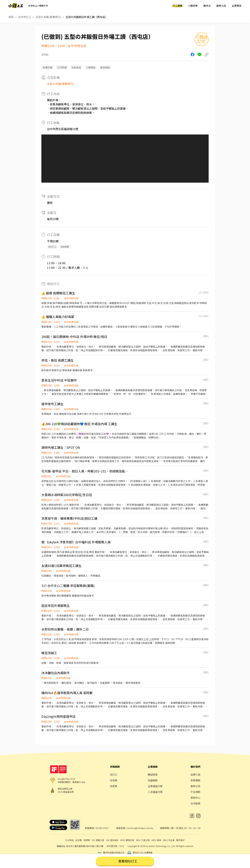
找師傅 (87, 840)
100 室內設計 (112, 840)
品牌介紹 (195, 774)
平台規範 (195, 792)
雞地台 (207, 6)
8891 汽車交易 (143, 840)
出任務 (79, 840)
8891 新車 (156, 840)
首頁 (11, 17)
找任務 (114, 780)
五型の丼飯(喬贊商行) (48, 17)
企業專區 (237, 6)
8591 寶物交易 (127, 840)
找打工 (114, 774)
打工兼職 (177, 6)
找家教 (114, 786)
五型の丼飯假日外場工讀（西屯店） (87, 17)
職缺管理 (153, 774)
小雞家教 (193, 6)
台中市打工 (25, 17)
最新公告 (221, 6)
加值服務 (153, 780)
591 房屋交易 (98, 840)
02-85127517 (102, 828)
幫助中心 (195, 798)
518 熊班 (69, 840)
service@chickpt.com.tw (140, 828)
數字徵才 (181, 840)
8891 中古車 (169, 840)
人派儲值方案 (155, 792)
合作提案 (195, 803)
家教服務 (195, 780)
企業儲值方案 (155, 786)
